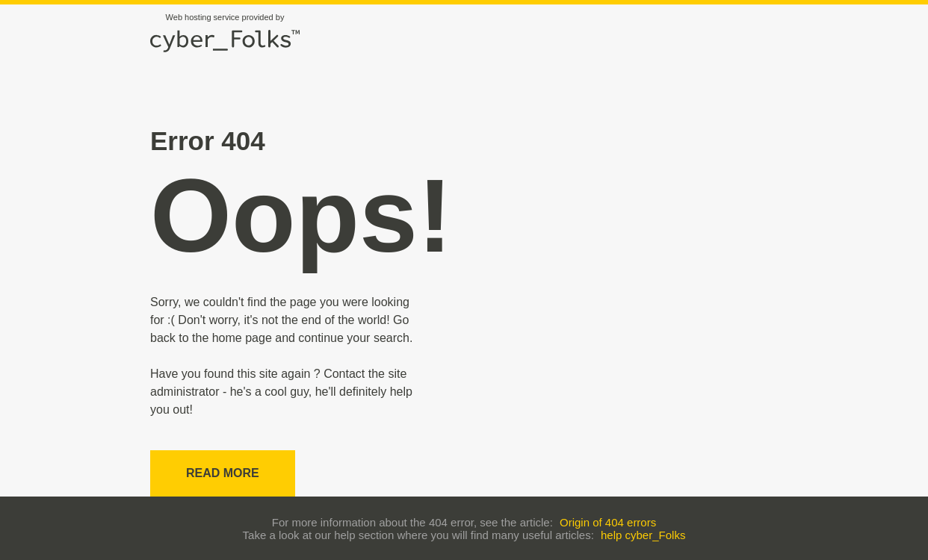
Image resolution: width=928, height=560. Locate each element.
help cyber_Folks (643, 535)
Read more (223, 473)
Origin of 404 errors (608, 522)
